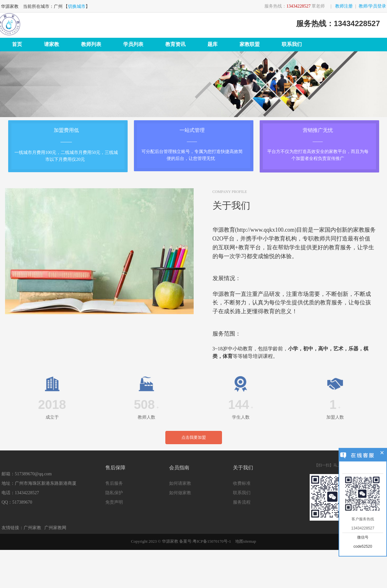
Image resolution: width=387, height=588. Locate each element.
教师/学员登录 (373, 6)
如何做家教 (180, 493)
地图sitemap (246, 541)
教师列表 (91, 44)
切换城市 (77, 6)
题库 (213, 44)
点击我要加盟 (194, 437)
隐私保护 (114, 493)
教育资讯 (175, 44)
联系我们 (292, 44)
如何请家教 (180, 483)
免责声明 (114, 502)
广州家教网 (55, 528)
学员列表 (133, 44)
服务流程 (242, 502)
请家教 (52, 44)
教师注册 (344, 6)
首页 (17, 44)
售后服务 (114, 483)
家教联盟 (250, 44)
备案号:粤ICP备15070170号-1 (205, 541)
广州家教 (32, 528)
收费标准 (242, 483)
